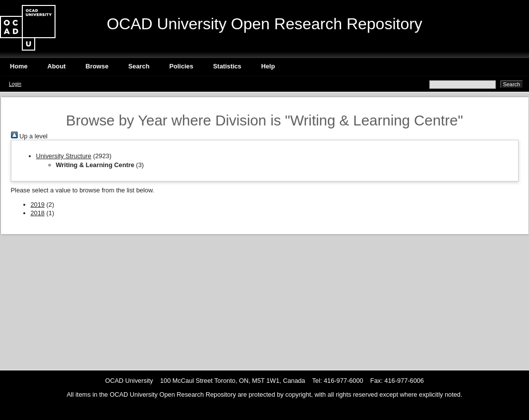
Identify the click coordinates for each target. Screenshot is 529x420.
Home (19, 66)
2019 (38, 205)
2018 (38, 213)
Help (268, 66)
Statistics (227, 66)
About (57, 66)
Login (15, 84)
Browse (97, 66)
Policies (181, 66)
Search (139, 66)
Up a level (29, 136)
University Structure (64, 156)
